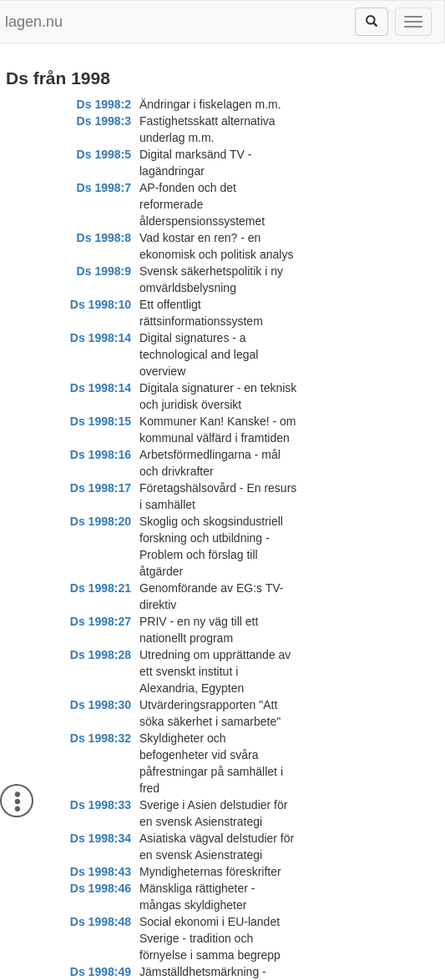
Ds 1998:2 (104, 104)
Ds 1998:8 (104, 171)
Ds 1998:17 (101, 304)
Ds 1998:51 (101, 621)
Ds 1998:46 (101, 521)
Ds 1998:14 (101, 221)
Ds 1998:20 (101, 321)
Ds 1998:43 (101, 505)
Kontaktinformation (263, 972)
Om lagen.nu (64, 972)
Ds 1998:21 (101, 354)
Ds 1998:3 (104, 121)
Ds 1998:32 (101, 438)
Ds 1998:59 (101, 788)
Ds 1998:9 (104, 188)
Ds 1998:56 (101, 705)
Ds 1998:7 (104, 154)
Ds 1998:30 (101, 421)
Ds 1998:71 (101, 955)
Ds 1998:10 (101, 204)
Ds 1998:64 (101, 838)
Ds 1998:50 (101, 605)
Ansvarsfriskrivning (156, 972)
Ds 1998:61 (101, 805)
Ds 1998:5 (104, 138)
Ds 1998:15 (101, 254)
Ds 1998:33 (101, 471)
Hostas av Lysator (368, 972)
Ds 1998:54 (101, 638)
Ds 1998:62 (101, 822)
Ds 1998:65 (101, 872)
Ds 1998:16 (101, 288)
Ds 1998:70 (101, 938)
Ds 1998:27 (101, 371)
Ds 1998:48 (101, 538)
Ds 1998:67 (101, 905)
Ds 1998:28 (101, 388)
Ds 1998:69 (101, 922)
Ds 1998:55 (101, 671)
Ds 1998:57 (101, 738)
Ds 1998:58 (101, 771)
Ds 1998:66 (101, 888)
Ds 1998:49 (101, 571)
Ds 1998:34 (101, 488)
